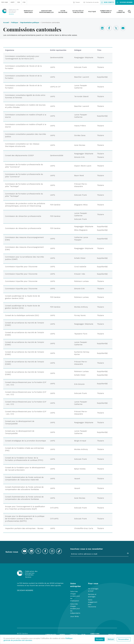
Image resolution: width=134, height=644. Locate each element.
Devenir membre (125, 2)
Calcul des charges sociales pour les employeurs (75, 596)
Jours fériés (75, 616)
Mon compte (108, 2)
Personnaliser (124, 639)
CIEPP (13, 2)
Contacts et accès (91, 2)
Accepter (100, 639)
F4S (24, 2)
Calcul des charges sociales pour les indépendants (75, 609)
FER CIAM (5, 2)
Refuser (111, 639)
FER (19, 2)
